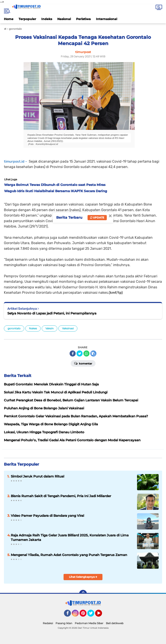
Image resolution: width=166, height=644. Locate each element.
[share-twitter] (80, 353)
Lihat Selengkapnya (83, 577)
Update (97, 218)
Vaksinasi (68, 328)
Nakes (33, 328)
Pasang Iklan (64, 623)
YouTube (102, 615)
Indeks (47, 19)
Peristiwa (83, 19)
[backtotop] (83, 594)
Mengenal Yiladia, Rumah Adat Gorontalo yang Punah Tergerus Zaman (69, 555)
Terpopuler (27, 19)
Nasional (64, 19)
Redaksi (48, 623)
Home (9, 19)
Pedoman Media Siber (89, 623)
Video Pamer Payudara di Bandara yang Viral (47, 516)
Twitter (93, 615)
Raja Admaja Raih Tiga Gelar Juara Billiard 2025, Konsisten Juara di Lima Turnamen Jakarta (70, 537)
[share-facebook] (73, 353)
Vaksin (49, 328)
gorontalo (14, 328)
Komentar (83, 363)
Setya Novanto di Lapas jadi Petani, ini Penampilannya (52, 313)
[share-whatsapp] (86, 353)
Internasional (107, 19)
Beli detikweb (115, 623)
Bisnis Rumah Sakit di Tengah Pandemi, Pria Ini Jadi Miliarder (61, 496)
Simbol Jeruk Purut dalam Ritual (38, 476)
